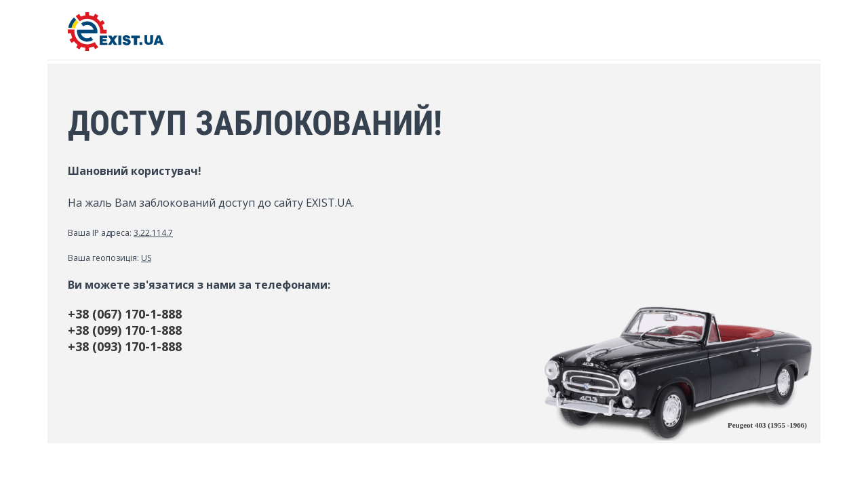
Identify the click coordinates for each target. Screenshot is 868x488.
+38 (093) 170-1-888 (125, 346)
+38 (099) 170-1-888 (125, 330)
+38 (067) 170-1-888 (125, 314)
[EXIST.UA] (116, 47)
